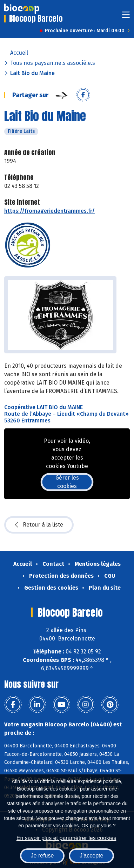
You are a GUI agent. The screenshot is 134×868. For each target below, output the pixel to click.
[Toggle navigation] (126, 17)
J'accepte (91, 856)
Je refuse (42, 856)
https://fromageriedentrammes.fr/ (49, 211)
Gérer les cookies (67, 482)
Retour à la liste (39, 525)
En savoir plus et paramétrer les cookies (66, 838)
